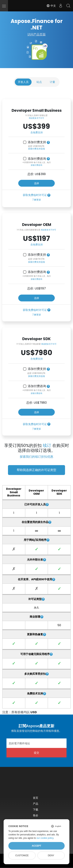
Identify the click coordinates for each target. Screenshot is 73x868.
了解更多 (36, 200)
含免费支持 (37, 132)
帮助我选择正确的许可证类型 (36, 470)
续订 (47, 445)
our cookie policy (45, 838)
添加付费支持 (37, 142)
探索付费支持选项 (36, 149)
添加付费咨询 (37, 159)
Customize (22, 855)
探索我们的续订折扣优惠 (36, 457)
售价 (36, 815)
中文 (51, 6)
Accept (36, 846)
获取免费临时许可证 (35, 195)
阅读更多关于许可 (36, 118)
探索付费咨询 (36, 165)
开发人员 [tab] (23, 82)
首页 (36, 798)
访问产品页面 (36, 34)
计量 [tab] (52, 82)
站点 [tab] (39, 82)
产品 (36, 804)
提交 (36, 753)
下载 (36, 809)
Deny (51, 855)
